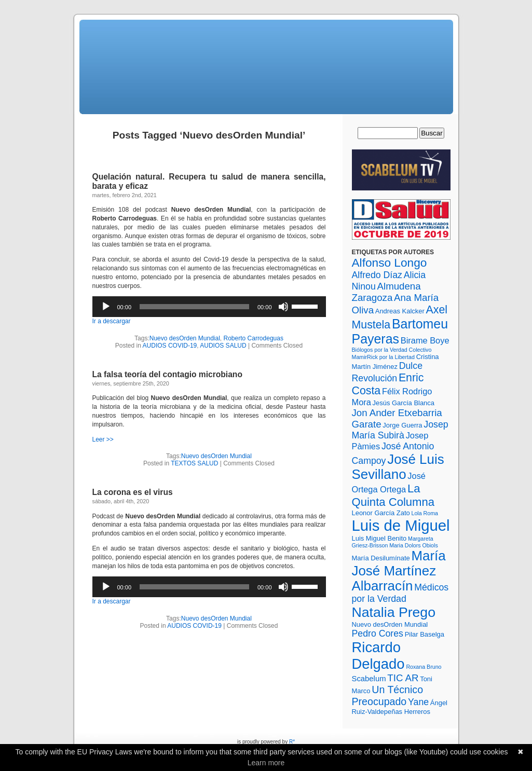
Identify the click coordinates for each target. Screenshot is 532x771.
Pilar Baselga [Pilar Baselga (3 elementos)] (425, 634)
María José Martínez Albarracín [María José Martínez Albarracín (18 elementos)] (399, 571)
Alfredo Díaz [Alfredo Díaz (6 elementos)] (377, 275)
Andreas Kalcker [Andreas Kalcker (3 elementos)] (400, 311)
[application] (209, 307)
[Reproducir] (106, 307)
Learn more (266, 763)
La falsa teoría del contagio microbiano (167, 374)
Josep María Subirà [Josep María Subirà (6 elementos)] (400, 430)
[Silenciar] (283, 307)
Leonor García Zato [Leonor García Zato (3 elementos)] (381, 513)
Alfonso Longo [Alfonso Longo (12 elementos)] (390, 263)
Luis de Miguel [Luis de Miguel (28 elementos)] (401, 525)
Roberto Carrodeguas (254, 338)
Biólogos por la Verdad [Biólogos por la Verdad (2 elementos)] (380, 350)
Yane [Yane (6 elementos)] (418, 702)
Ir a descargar (112, 321)
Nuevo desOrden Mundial (185, 338)
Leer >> (103, 439)
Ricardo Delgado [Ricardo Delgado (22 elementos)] (378, 656)
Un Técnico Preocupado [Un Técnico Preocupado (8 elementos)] (388, 696)
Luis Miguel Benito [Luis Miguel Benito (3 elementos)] (379, 538)
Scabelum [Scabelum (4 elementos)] (369, 679)
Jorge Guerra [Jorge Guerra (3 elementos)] (402, 425)
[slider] (194, 307)
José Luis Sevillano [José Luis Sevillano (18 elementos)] (398, 467)
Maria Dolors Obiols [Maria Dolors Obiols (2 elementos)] (414, 545)
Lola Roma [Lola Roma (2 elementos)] (425, 513)
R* (292, 742)
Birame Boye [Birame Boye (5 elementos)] (425, 340)
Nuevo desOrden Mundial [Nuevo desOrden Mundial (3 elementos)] (390, 624)
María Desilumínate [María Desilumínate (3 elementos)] (381, 558)
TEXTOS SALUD (194, 463)
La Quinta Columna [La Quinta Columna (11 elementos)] (393, 495)
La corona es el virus (133, 492)
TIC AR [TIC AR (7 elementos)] (403, 678)
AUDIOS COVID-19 (170, 346)
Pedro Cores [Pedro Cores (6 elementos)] (378, 634)
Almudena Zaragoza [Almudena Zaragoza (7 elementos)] (386, 292)
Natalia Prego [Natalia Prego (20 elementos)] (394, 612)
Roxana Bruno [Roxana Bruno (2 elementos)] (424, 667)
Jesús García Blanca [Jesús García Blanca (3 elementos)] (404, 403)
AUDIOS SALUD (223, 346)
